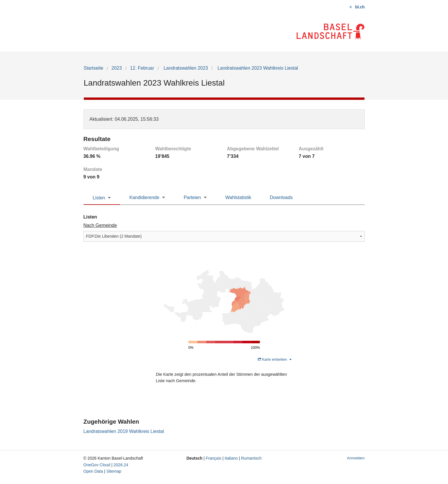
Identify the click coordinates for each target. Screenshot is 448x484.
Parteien (192, 197)
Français (214, 458)
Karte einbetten (275, 359)
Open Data (93, 471)
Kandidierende (144, 197)
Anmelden (356, 458)
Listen (99, 198)
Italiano (231, 458)
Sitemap (114, 471)
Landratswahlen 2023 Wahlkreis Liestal (257, 68)
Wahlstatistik (238, 197)
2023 (117, 68)
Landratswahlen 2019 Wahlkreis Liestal (124, 431)
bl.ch (360, 7)
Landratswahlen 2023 (185, 68)
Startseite (94, 68)
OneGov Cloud (97, 465)
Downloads (281, 197)
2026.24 (121, 465)
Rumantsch (251, 458)
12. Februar (142, 68)
